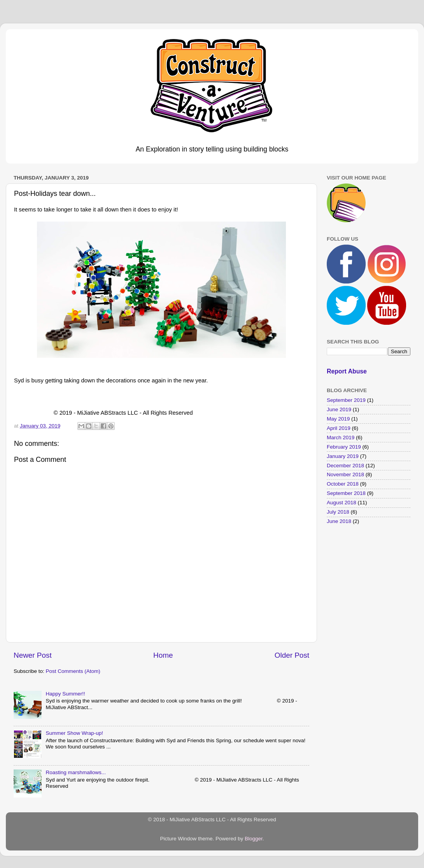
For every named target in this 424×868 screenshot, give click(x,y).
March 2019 (341, 438)
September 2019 (346, 400)
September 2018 (346, 493)
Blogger (254, 839)
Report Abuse (347, 371)
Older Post (292, 655)
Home (163, 655)
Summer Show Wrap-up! (74, 733)
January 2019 (343, 456)
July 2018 (338, 512)
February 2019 (344, 447)
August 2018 (342, 503)
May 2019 (338, 419)
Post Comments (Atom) (73, 671)
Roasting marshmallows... (76, 772)
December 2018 (345, 466)
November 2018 (345, 474)
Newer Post (33, 655)
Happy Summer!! (65, 694)
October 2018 (343, 484)
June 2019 (339, 409)
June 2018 (339, 521)
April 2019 (339, 428)
